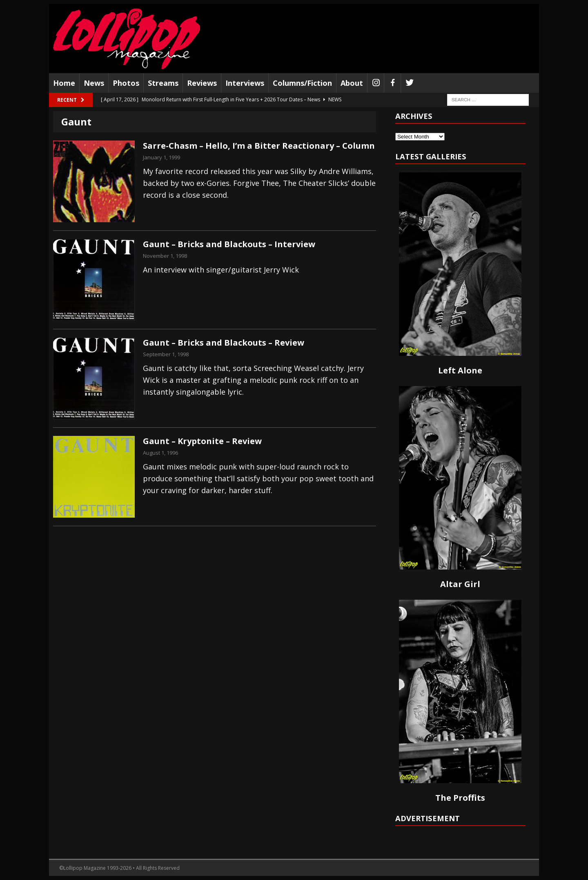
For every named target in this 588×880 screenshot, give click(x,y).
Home (64, 83)
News (94, 83)
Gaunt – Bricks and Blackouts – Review (224, 343)
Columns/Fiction (302, 83)
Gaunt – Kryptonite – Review (202, 441)
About (352, 83)
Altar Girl (460, 584)
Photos (126, 83)
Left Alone (460, 370)
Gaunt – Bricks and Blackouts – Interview (229, 244)
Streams (163, 83)
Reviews (202, 83)
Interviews (245, 83)
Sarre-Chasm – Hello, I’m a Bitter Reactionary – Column (259, 146)
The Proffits (460, 798)
